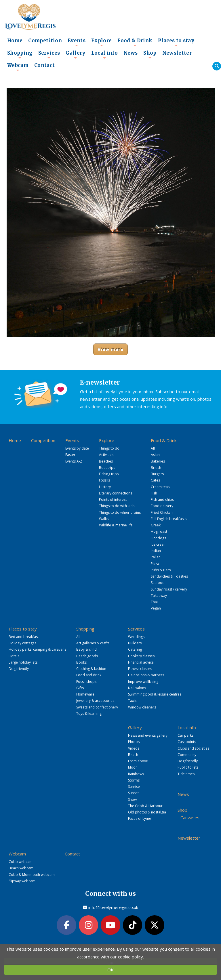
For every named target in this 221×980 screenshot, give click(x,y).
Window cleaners (142, 707)
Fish (154, 493)
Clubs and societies (193, 748)
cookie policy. (131, 957)
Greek (156, 525)
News (130, 53)
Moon (133, 767)
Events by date (77, 448)
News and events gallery (148, 735)
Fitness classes (140, 669)
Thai (154, 602)
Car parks (185, 735)
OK (110, 970)
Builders (135, 643)
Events (77, 42)
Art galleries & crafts (93, 643)
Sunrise (134, 787)
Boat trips (107, 468)
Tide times (186, 774)
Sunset (133, 793)
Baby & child (86, 649)
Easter (70, 455)
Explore (101, 42)
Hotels (14, 656)
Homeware (85, 694)
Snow (132, 800)
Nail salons (137, 688)
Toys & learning (89, 713)
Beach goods (87, 656)
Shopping (20, 55)
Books (81, 662)
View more (111, 349)
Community (187, 755)
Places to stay (176, 42)
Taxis (132, 701)
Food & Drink (135, 42)
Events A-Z (74, 461)
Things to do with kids (117, 506)
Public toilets (188, 767)
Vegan (156, 608)
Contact (44, 65)
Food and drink (89, 675)
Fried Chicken (162, 512)
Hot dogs (158, 538)
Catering (135, 649)
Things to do (109, 448)
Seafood (158, 583)
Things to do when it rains (120, 512)
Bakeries (158, 461)
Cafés (155, 480)
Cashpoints (187, 742)
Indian (156, 551)
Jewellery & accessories (95, 701)
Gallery (75, 55)
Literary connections (116, 493)
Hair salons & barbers (146, 675)
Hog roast (159, 531)
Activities (106, 455)
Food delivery (162, 506)
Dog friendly (19, 669)
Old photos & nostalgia (147, 812)
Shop (150, 55)
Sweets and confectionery (97, 707)
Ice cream (159, 544)
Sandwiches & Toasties (169, 576)
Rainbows (136, 774)
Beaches (106, 461)
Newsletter (177, 53)
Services (49, 55)
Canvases (190, 817)
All (153, 448)
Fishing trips (109, 474)
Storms (134, 780)
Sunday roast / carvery (169, 589)
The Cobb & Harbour (145, 806)
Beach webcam (21, 868)
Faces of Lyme (140, 818)
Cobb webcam (21, 862)
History (105, 487)
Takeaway (159, 596)
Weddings (136, 637)
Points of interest (113, 499)
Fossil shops (86, 682)
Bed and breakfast (24, 637)
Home (15, 41)
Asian (155, 455)
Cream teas (160, 487)
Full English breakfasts (169, 519)
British (156, 468)
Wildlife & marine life (116, 525)
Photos (134, 742)
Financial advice (141, 662)
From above (138, 761)
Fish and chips (162, 499)
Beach (133, 755)
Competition (45, 41)
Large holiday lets (23, 662)
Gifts (80, 688)
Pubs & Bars (161, 570)
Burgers (157, 474)
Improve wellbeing (143, 682)
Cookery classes (141, 656)
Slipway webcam (22, 881)
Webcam (18, 67)
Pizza (155, 564)
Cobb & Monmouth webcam (32, 875)
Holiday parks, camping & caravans (37, 649)
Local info (104, 55)
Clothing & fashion (91, 669)
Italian (156, 557)
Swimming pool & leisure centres (155, 694)
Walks (104, 519)
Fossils (104, 480)
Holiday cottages (22, 643)
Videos (134, 748)
